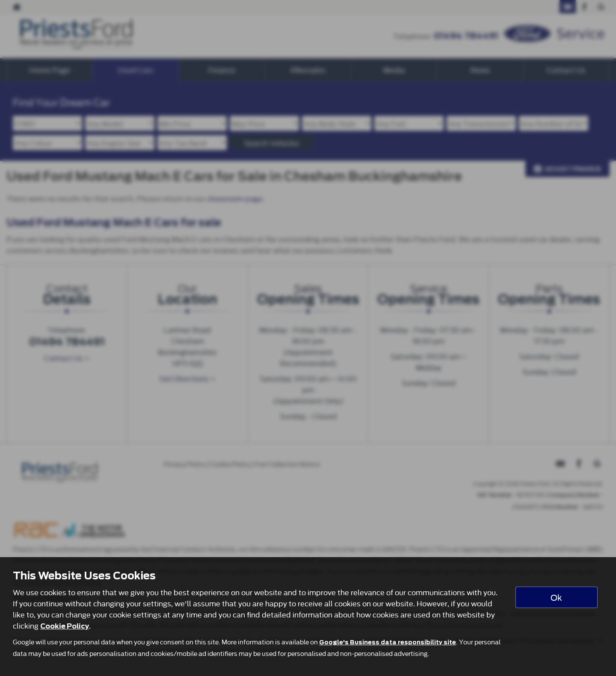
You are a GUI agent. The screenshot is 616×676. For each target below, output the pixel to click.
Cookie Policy (65, 626)
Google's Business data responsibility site (388, 642)
